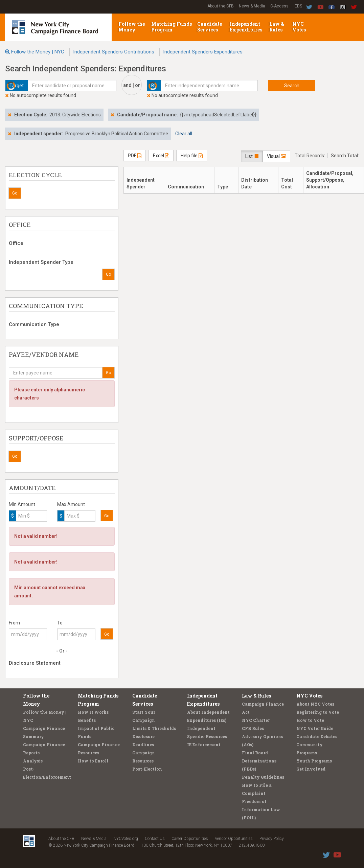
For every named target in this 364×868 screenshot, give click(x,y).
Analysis (33, 761)
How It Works (93, 712)
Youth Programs (314, 761)
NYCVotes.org (126, 839)
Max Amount (71, 504)
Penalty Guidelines (263, 777)
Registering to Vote (318, 712)
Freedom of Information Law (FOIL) (261, 809)
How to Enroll (93, 761)
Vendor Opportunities (234, 839)
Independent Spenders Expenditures (203, 52)
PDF (135, 156)
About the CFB (221, 6)
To (60, 623)
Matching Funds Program (172, 27)
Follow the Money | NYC (38, 52)
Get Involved (311, 769)
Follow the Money (132, 27)
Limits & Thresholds (154, 728)
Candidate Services (210, 27)
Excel (161, 156)
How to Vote (310, 720)
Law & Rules (277, 27)
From (14, 623)
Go (15, 193)
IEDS (298, 6)
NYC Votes (300, 27)
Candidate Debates (317, 736)
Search (292, 86)
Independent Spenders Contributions (114, 52)
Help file (192, 156)
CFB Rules (253, 728)
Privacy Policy (272, 839)
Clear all (184, 134)
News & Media (252, 6)
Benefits (87, 720)
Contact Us (155, 839)
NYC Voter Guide (315, 728)
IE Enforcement (204, 745)
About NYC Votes (315, 704)
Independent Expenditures (246, 27)
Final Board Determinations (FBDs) (259, 761)
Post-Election (147, 769)
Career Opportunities (190, 839)
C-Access (279, 6)
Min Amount (22, 504)
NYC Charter (256, 720)
